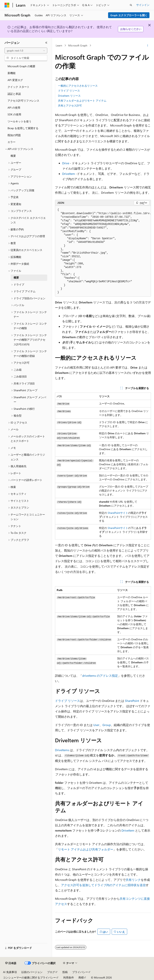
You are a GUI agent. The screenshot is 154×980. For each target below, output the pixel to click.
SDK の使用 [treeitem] (14, 114)
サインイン (143, 5)
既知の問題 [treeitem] (14, 135)
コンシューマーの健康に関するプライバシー (29, 977)
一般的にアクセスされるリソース (78, 86)
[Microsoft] (7, 5)
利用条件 (69, 977)
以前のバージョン (32, 972)
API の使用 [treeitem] (14, 108)
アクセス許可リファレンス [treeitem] (23, 101)
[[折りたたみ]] (46, 43)
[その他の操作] (148, 46)
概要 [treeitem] (13, 156)
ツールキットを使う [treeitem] (19, 121)
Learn (59, 45)
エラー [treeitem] (12, 142)
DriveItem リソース (69, 96)
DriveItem (69, 174)
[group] (103, 251)
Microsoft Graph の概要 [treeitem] (21, 66)
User (96, 725)
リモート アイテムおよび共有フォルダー (86, 849)
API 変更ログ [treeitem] (15, 80)
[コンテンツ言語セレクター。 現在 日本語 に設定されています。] (11, 963)
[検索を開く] (131, 5)
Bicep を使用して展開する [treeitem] (23, 128)
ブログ (51, 972)
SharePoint (114, 513)
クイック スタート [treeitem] (19, 87)
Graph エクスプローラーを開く (129, 15)
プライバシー (80, 972)
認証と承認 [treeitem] (14, 94)
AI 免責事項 (10, 972)
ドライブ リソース (69, 91)
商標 (81, 977)
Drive (66, 163)
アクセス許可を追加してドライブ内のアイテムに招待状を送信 (103, 885)
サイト (124, 513)
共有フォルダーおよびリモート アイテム (82, 101)
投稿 (65, 972)
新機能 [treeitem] (12, 73)
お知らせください (131, 29)
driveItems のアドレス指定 (100, 676)
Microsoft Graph (78, 45)
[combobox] (26, 51)
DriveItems (62, 750)
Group (107, 725)
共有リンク (133, 880)
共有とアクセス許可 (70, 105)
